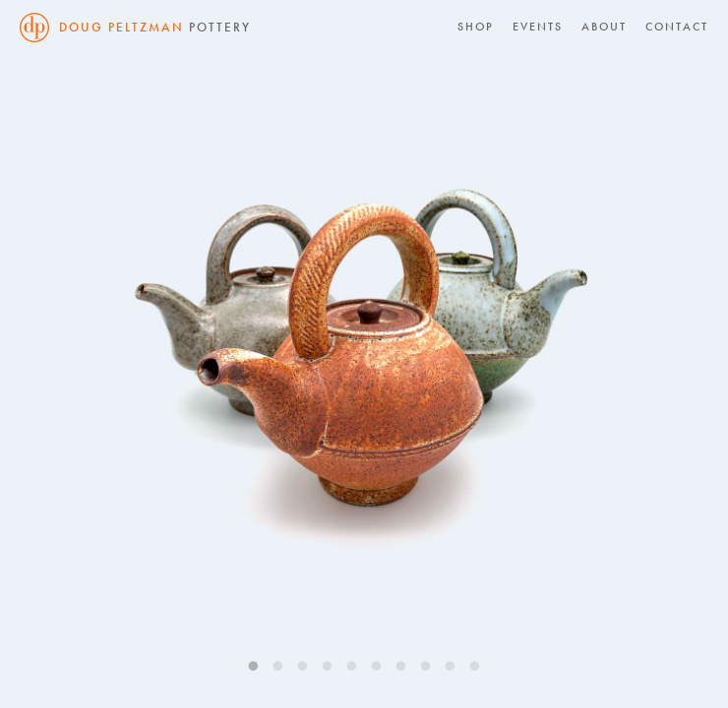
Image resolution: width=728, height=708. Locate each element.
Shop (476, 27)
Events (538, 27)
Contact (677, 27)
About (604, 27)
